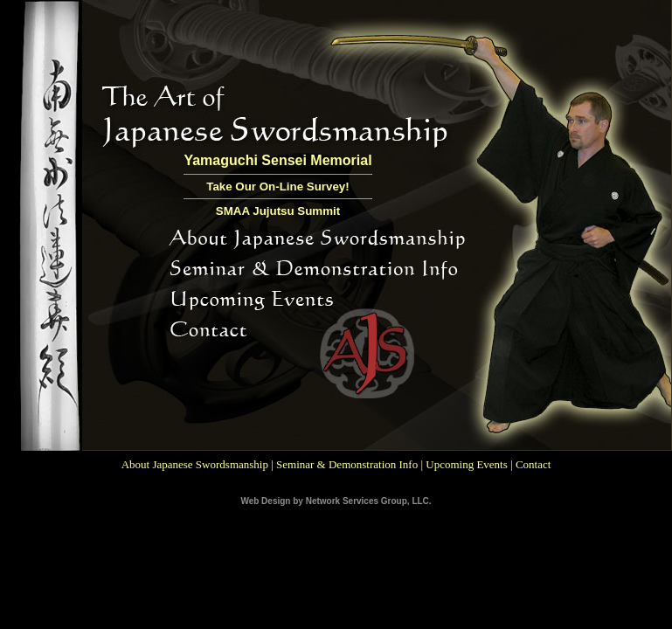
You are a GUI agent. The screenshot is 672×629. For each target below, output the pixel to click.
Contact (533, 464)
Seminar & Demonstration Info (347, 464)
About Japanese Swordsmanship (195, 464)
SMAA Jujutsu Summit (278, 211)
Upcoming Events (467, 464)
